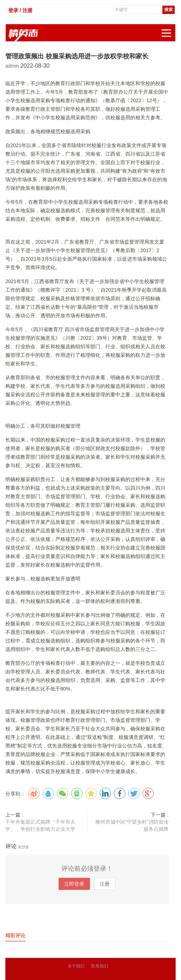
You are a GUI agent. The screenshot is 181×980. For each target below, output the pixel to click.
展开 (169, 29)
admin (13, 66)
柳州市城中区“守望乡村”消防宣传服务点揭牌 (132, 825)
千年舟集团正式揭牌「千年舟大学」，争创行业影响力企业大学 (40, 825)
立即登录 (74, 884)
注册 (105, 884)
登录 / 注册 (20, 10)
